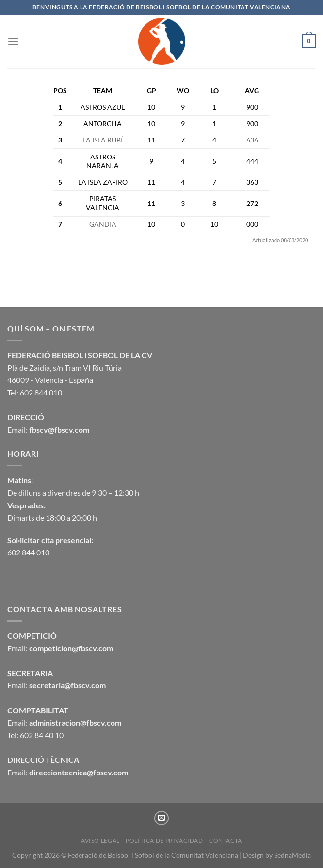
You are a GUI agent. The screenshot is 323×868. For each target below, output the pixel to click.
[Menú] (13, 41)
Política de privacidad (164, 841)
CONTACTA (226, 841)
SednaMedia (292, 855)
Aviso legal (100, 841)
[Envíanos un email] (161, 818)
